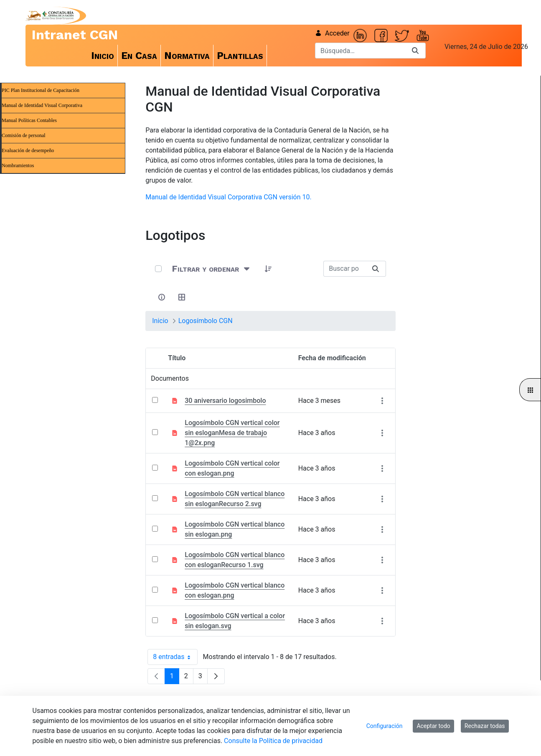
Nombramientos (18, 165)
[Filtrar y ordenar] (212, 269)
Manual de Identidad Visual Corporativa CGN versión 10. (228, 197)
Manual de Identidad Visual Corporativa (42, 105)
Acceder (332, 33)
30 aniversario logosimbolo (225, 401)
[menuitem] (103, 56)
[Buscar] (360, 51)
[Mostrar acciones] (382, 401)
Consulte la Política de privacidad (273, 741)
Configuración (385, 726)
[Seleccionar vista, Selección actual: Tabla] (182, 297)
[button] (268, 269)
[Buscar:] (344, 269)
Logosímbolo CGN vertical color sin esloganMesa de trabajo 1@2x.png (232, 433)
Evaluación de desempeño (28, 150)
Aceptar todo (433, 726)
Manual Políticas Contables (29, 120)
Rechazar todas (485, 726)
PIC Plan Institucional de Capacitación (41, 90)
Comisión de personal (24, 135)
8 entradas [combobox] (175, 657)
